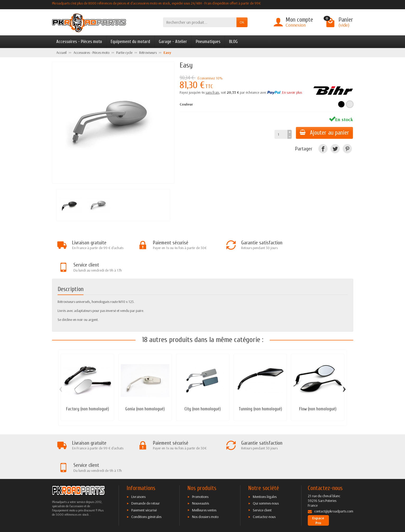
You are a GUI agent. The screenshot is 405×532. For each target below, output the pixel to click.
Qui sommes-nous (266, 459)
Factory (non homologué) (87, 387)
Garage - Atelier (173, 42)
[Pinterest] (347, 149)
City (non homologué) (202, 387)
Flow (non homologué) (318, 387)
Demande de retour (146, 459)
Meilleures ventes (204, 466)
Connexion (296, 25)
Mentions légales (265, 453)
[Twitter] (335, 149)
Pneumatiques (208, 42)
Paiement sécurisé (144, 466)
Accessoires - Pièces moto (79, 42)
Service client (262, 466)
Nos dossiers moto (205, 473)
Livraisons (138, 453)
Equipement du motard (130, 42)
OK (242, 22)
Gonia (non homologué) (145, 387)
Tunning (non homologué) (260, 387)
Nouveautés (201, 459)
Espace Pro (318, 477)
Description (71, 267)
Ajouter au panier (324, 133)
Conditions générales (146, 473)
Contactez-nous (264, 473)
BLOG (233, 42)
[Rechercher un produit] (200, 22)
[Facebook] (323, 149)
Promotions (200, 453)
